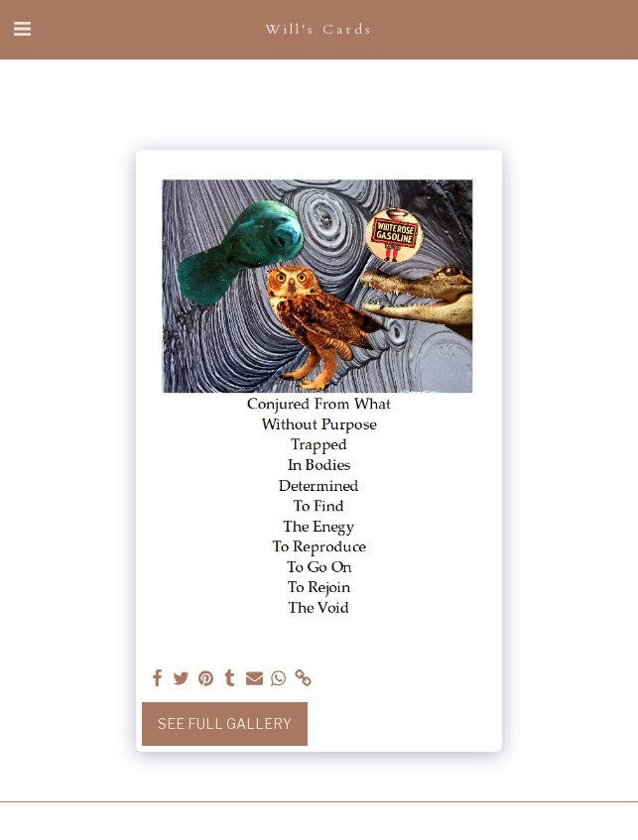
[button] (22, 29)
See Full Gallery (225, 723)
